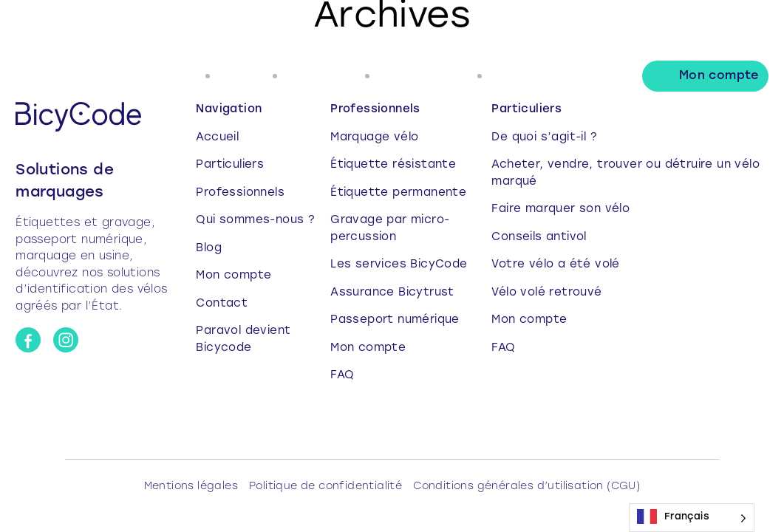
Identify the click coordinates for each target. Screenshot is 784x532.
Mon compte (719, 76)
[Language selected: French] (692, 518)
